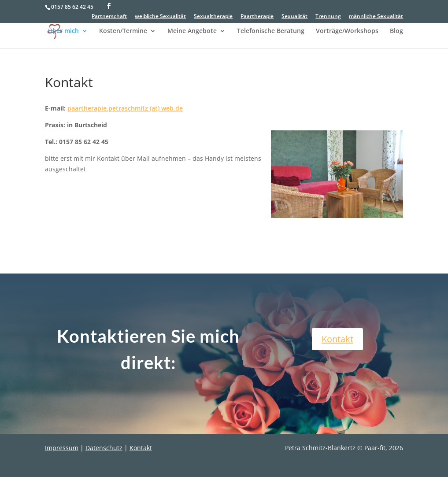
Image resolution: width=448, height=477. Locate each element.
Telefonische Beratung (271, 31)
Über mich (63, 31)
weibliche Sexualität (160, 17)
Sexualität (294, 17)
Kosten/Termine (123, 31)
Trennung (328, 17)
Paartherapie (257, 17)
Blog (396, 31)
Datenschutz (104, 448)
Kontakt (337, 339)
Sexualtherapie (213, 17)
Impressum (62, 448)
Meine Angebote (192, 31)
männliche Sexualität (376, 17)
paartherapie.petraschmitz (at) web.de (125, 108)
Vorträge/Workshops (347, 31)
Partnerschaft (109, 17)
